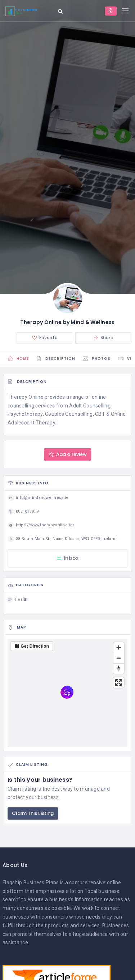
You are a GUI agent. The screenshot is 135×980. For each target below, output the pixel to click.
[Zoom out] (119, 658)
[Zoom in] (119, 647)
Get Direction (35, 646)
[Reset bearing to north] (119, 668)
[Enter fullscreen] (119, 683)
